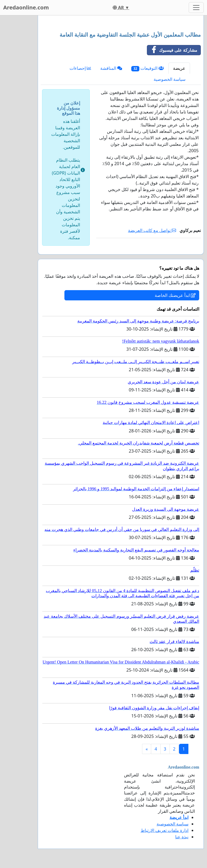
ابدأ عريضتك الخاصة (175, 295)
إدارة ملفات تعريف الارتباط (165, 830)
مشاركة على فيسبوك (172, 50)
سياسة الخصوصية (170, 79)
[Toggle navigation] (196, 8)
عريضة (179, 68)
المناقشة (111, 68)
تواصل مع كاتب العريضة (152, 230)
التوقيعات (148, 68)
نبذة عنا (182, 837)
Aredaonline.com (26, 7)
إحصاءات (80, 68)
